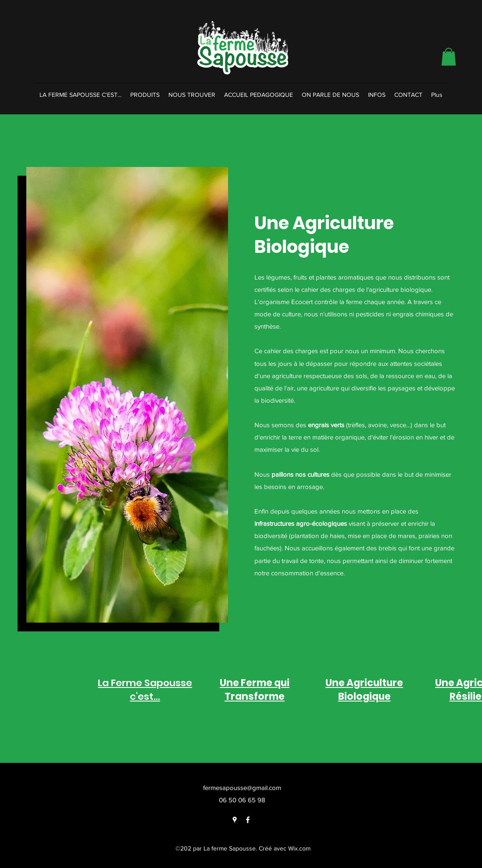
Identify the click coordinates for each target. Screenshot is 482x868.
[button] (449, 57)
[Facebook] (248, 820)
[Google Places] (235, 820)
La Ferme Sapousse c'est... (145, 690)
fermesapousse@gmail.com (242, 788)
